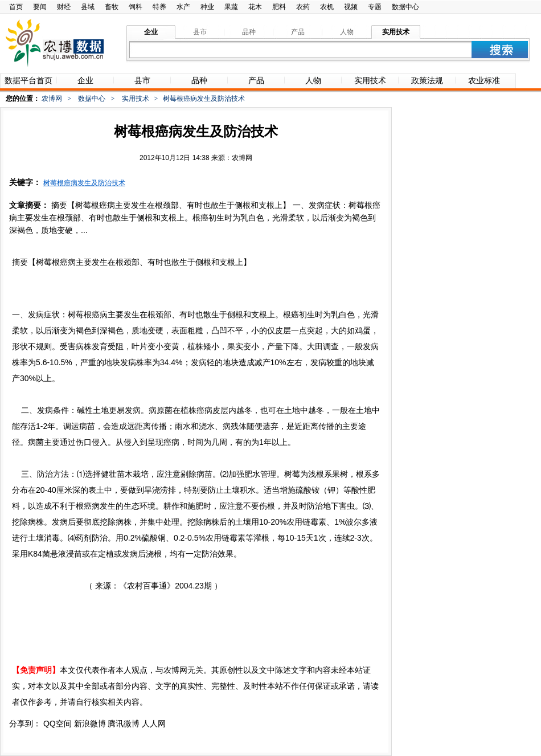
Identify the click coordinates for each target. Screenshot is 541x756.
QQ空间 (58, 724)
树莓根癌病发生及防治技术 (84, 183)
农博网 (52, 99)
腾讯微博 (124, 724)
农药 (303, 7)
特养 (159, 7)
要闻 (40, 7)
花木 (255, 7)
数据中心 (405, 7)
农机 (327, 7)
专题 (375, 7)
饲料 (136, 7)
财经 (64, 7)
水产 (183, 7)
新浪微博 (90, 724)
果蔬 (231, 7)
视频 (351, 7)
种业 (207, 7)
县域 (88, 7)
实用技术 (136, 99)
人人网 (154, 724)
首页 (16, 7)
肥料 (279, 7)
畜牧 (112, 7)
